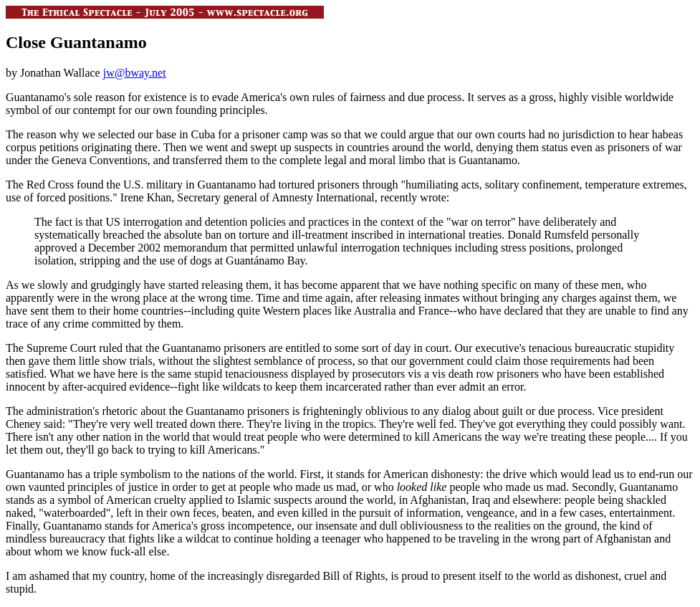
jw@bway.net (135, 73)
